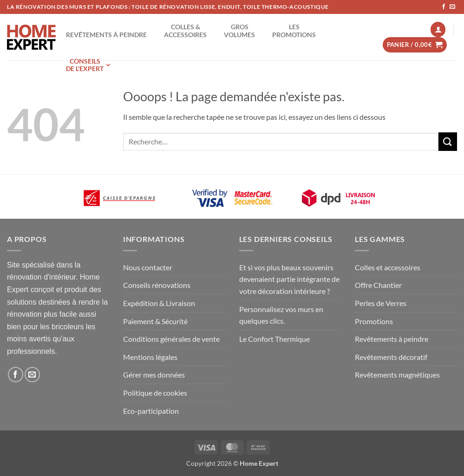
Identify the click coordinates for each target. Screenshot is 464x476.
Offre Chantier (378, 285)
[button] (438, 29)
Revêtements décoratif (391, 357)
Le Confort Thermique (274, 339)
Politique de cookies (155, 393)
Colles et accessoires (388, 267)
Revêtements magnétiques (397, 375)
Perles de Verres (381, 303)
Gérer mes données (154, 375)
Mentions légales (150, 357)
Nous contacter (148, 267)
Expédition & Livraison (159, 303)
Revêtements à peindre (392, 339)
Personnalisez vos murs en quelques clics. (281, 315)
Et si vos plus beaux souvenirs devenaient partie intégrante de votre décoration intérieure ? (289, 279)
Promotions (374, 321)
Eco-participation (151, 411)
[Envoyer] (448, 141)
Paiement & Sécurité (155, 321)
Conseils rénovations (157, 285)
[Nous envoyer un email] (452, 7)
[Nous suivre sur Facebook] (444, 7)
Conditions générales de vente (171, 339)
